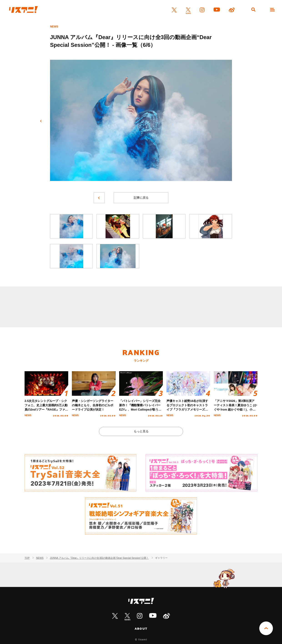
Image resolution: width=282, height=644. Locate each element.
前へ (41, 121)
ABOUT (141, 629)
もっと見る (141, 431)
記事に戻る (141, 198)
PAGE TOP (266, 628)
